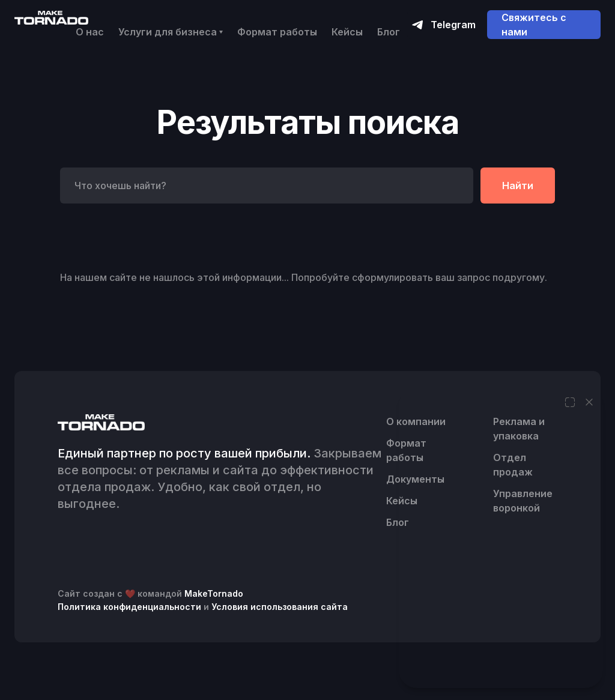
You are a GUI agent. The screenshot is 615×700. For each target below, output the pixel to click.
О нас (90, 32)
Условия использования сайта (280, 607)
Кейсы (347, 32)
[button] (171, 32)
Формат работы (277, 32)
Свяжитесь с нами (534, 25)
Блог (389, 32)
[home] (51, 17)
